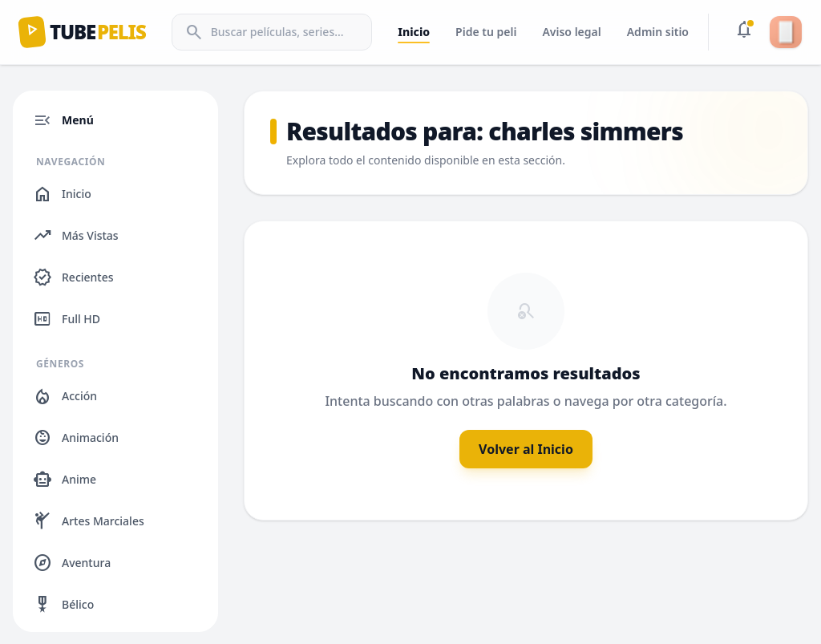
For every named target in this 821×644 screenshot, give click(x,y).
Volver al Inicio (526, 449)
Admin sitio (658, 32)
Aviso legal (571, 32)
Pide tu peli (486, 32)
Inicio (414, 32)
